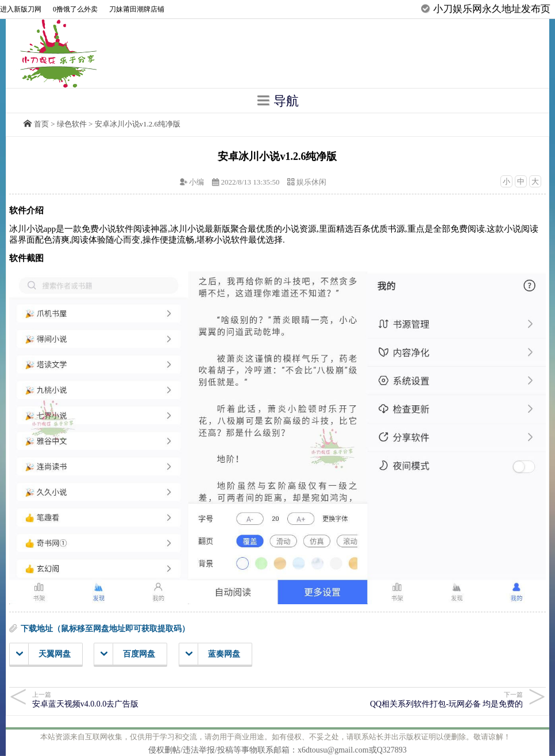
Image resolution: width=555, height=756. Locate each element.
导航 (277, 101)
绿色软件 (72, 124)
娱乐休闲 (311, 182)
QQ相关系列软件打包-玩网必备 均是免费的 (405, 699)
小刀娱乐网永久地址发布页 (492, 9)
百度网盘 (128, 654)
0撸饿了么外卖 (75, 9)
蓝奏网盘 (213, 654)
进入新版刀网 (21, 9)
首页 (41, 124)
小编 (196, 182)
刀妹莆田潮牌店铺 (137, 9)
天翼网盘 (43, 654)
